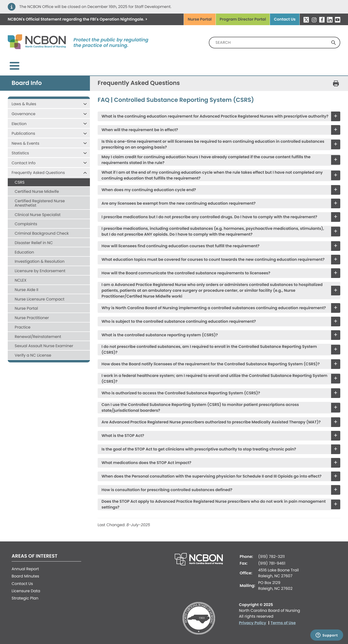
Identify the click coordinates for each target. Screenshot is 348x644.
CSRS (20, 178)
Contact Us (285, 19)
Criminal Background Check (42, 229)
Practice (23, 323)
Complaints (26, 220)
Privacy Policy (253, 619)
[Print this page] (336, 80)
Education (24, 248)
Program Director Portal (243, 19)
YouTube (338, 20)
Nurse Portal (200, 19)
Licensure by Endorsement (40, 267)
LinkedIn (330, 20)
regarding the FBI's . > (78, 19)
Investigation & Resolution (40, 258)
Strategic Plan (25, 594)
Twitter (306, 20)
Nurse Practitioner (32, 314)
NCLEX (21, 276)
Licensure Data (26, 587)
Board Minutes (25, 572)
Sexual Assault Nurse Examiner (44, 342)
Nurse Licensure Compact (40, 295)
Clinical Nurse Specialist (38, 211)
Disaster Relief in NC (34, 239)
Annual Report (25, 565)
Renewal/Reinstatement (38, 333)
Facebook (322, 20)
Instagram (314, 20)
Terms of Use (283, 619)
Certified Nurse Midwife (37, 188)
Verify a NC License (33, 351)
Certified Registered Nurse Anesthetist (40, 199)
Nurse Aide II (27, 286)
